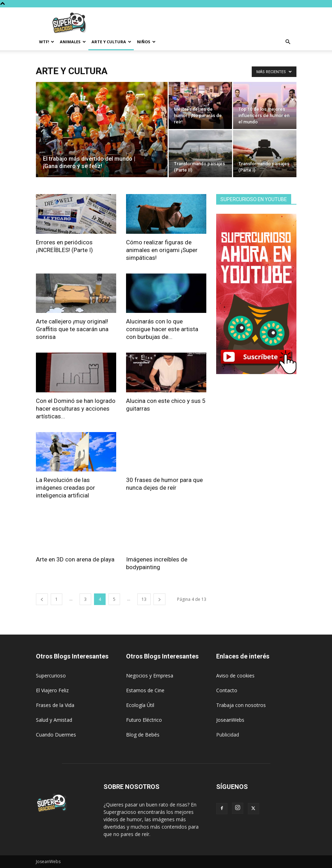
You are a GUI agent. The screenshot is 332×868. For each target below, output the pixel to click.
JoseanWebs (230, 720)
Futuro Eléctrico (144, 720)
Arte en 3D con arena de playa (75, 559)
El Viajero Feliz (52, 690)
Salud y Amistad (54, 720)
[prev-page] (42, 599)
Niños (146, 42)
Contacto (227, 690)
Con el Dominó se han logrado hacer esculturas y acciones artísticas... (76, 409)
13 (144, 599)
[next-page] (159, 599)
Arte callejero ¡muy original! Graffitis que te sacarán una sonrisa (72, 329)
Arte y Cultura (111, 42)
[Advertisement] (214, 23)
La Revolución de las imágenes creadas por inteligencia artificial (65, 488)
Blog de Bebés (143, 735)
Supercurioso (51, 676)
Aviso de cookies (235, 676)
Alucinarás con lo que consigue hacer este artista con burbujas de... (162, 329)
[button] (288, 42)
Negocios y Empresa (150, 676)
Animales (73, 42)
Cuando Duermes (56, 735)
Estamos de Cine (145, 690)
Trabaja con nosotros (241, 705)
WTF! (47, 42)
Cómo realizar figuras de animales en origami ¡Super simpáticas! (162, 250)
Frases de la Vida (55, 705)
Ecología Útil (140, 705)
